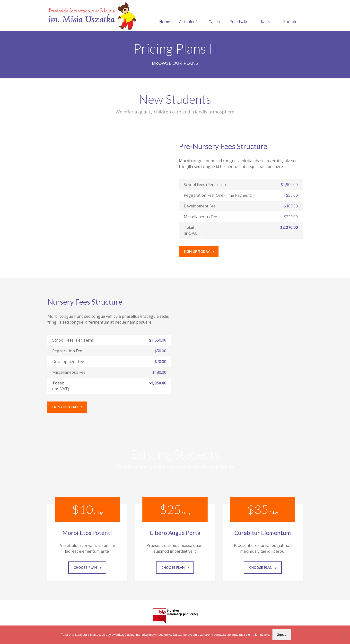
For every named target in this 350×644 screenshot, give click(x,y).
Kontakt (290, 16)
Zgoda (282, 635)
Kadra (266, 16)
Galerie (215, 16)
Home (165, 16)
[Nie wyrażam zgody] (344, 635)
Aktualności (190, 16)
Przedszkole (241, 16)
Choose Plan (87, 567)
